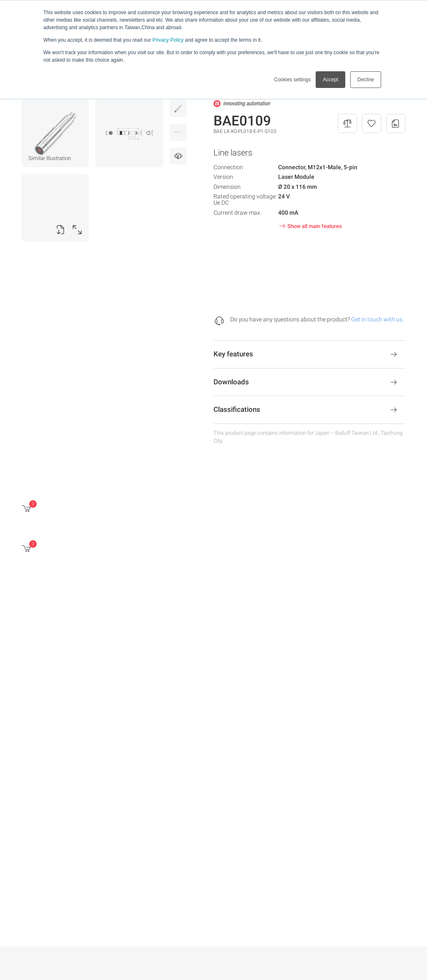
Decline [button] (366, 80)
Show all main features (310, 226)
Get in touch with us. (377, 319)
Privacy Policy (168, 40)
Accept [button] (330, 80)
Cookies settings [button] (292, 80)
